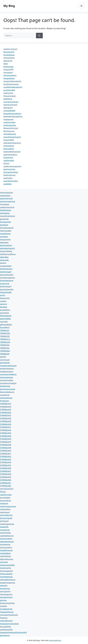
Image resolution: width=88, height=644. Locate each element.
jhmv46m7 (5, 327)
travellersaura (6, 550)
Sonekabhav (9, 55)
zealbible (8, 184)
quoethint (5, 313)
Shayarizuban (10, 96)
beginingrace (9, 175)
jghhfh (3, 357)
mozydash (8, 72)
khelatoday (8, 67)
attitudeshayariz (7, 248)
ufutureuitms (6, 547)
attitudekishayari (8, 580)
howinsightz (5, 568)
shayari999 (8, 69)
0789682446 (6, 439)
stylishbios (5, 213)
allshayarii (8, 108)
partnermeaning (8, 201)
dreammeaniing (7, 603)
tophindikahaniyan (12, 152)
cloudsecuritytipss (8, 383)
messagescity (6, 398)
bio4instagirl (6, 272)
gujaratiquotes (7, 275)
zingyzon (4, 503)
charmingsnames (8, 506)
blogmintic (5, 298)
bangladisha (9, 78)
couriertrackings (11, 102)
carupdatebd (9, 110)
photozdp (4, 260)
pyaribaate (5, 363)
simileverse (5, 544)
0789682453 (6, 459)
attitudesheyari (7, 541)
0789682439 (6, 421)
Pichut (3, 492)
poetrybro (8, 178)
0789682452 (6, 456)
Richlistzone (9, 131)
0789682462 (6, 486)
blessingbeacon (7, 392)
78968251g (5, 339)
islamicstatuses (10, 105)
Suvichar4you (6, 538)
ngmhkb (4, 321)
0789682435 (6, 409)
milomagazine (6, 192)
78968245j (5, 348)
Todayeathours (7, 612)
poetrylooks (5, 533)
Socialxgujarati (7, 228)
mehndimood (6, 621)
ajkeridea (4, 257)
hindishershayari (11, 84)
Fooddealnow (6, 609)
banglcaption (6, 245)
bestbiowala (5, 210)
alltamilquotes (7, 559)
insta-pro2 (5, 283)
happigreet (8, 119)
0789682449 (6, 448)
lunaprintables (7, 380)
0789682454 (6, 462)
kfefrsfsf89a (5, 319)
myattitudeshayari (8, 366)
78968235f (5, 336)
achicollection (6, 515)
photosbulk (9, 146)
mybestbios (5, 509)
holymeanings (6, 377)
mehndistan (5, 556)
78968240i (5, 345)
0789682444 (6, 436)
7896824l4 (5, 354)
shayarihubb (6, 292)
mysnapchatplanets (9, 615)
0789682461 (6, 483)
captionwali (9, 160)
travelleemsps (6, 577)
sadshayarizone (7, 207)
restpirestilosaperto (12, 81)
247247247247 (7, 489)
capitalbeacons (7, 536)
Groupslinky (5, 626)
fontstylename (7, 280)
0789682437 (6, 415)
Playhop (4, 618)
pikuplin (4, 585)
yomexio (4, 236)
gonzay (3, 600)
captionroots (6, 495)
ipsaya (6, 163)
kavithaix (4, 225)
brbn (6, 64)
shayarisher (5, 239)
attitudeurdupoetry (12, 143)
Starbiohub (5, 386)
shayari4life (9, 140)
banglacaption (10, 75)
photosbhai (9, 149)
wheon (3, 263)
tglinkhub (8, 61)
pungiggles (5, 497)
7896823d (5, 330)
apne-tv (3, 304)
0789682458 (6, 474)
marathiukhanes (8, 216)
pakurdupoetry (10, 155)
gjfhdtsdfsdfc (6, 324)
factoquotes (5, 222)
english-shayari (10, 49)
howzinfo (4, 527)
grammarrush (6, 198)
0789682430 (6, 424)
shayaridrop (5, 500)
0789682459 (6, 477)
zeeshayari (5, 512)
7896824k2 (5, 351)
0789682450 (6, 451)
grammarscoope (8, 389)
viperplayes (5, 195)
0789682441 (6, 427)
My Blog (9, 6)
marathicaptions (7, 278)
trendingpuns (6, 594)
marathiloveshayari (12, 137)
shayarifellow (6, 251)
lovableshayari (7, 371)
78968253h (5, 342)
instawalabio (6, 266)
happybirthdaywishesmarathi (13, 632)
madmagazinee (7, 524)
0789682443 (6, 433)
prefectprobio (10, 125)
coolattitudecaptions (13, 87)
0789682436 (6, 412)
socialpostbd (9, 90)
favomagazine (6, 571)
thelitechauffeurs (8, 254)
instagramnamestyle (9, 624)
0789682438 (6, 418)
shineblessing (10, 134)
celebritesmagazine (12, 166)
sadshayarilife (6, 629)
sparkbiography (11, 181)
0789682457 (6, 471)
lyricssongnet (6, 518)
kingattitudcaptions (12, 113)
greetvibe (4, 219)
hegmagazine (6, 574)
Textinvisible (6, 231)
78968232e (5, 333)
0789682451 (6, 454)
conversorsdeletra (8, 374)
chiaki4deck (5, 553)
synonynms (5, 591)
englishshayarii (7, 368)
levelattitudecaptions (13, 116)
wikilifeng (8, 99)
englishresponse (8, 583)
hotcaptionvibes (11, 172)
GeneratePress (55, 640)
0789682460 (6, 480)
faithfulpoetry (6, 269)
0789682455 (6, 465)
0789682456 (6, 468)
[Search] (39, 36)
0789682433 (6, 404)
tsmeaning (5, 588)
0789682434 (6, 407)
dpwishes (4, 242)
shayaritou (8, 157)
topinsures (8, 93)
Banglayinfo (9, 52)
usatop (3, 301)
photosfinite (9, 58)
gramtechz (5, 635)
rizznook (4, 562)
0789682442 (6, 430)
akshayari (4, 521)
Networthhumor (11, 128)
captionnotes (9, 122)
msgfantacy (5, 234)
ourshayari (5, 360)
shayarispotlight (7, 565)
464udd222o (6, 316)
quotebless (5, 310)
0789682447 (6, 442)
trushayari (5, 204)
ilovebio (4, 307)
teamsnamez (9, 169)
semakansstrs (6, 597)
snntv (3, 295)
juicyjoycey (5, 530)
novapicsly (5, 395)
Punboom (4, 401)
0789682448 (6, 445)
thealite (3, 606)
